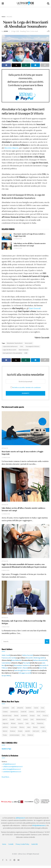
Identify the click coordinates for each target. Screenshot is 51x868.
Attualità (9, 17)
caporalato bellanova (10, 346)
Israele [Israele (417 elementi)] (12, 719)
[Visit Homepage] (25, 3)
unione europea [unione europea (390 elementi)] (15, 735)
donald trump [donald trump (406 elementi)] (7, 716)
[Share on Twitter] (16, 65)
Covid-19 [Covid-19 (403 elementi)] (24, 712)
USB (26, 353)
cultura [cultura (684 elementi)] (31, 712)
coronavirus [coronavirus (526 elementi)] (14, 712)
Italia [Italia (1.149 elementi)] (19, 719)
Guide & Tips (7, 749)
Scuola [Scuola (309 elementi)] (20, 731)
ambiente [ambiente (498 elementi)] (6, 708)
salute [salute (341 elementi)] (42, 727)
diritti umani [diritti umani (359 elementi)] (41, 712)
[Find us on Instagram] (10, 860)
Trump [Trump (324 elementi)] (5, 735)
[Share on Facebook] (6, 65)
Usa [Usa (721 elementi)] (24, 735)
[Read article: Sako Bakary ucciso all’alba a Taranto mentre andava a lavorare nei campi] (7, 246)
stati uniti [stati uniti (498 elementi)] (36, 731)
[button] (4, 802)
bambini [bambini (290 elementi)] (29, 708)
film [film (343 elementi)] (39, 716)
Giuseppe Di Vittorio (33, 346)
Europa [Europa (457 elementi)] (32, 716)
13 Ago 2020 (15, 31)
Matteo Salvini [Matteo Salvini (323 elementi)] (41, 719)
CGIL (22, 346)
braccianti (29, 343)
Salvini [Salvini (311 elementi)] (5, 731)
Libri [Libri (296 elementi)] (32, 719)
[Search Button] (48, 3)
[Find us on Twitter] (6, 860)
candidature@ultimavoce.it (12, 772)
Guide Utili (35, 844)
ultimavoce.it (20, 818)
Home (3, 17)
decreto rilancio (12, 148)
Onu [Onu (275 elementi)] (33, 723)
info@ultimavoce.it (9, 764)
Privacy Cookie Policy (22, 844)
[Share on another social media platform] (45, 65)
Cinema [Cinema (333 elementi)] (5, 712)
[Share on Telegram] (35, 65)
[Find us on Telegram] (14, 860)
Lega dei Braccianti (10, 350)
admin (6, 31)
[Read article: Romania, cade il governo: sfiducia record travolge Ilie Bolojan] (25, 598)
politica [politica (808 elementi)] (5, 727)
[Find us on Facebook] (3, 860)
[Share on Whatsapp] (26, 65)
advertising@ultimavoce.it (12, 769)
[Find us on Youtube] (18, 860)
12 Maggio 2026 (18, 239)
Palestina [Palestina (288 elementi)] (40, 723)
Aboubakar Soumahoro (15, 343)
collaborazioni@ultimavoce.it (13, 767)
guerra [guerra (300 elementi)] (5, 719)
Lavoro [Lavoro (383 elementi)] (26, 719)
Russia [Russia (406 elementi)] (35, 727)
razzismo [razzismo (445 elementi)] (14, 727)
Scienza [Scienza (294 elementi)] (13, 731)
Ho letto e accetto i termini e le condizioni (26, 387)
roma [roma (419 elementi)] (29, 727)
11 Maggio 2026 (18, 248)
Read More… (6, 777)
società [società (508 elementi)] (28, 731)
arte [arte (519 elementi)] (13, 708)
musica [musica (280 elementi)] (21, 723)
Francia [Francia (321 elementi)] (45, 716)
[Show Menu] (3, 3)
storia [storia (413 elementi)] (44, 731)
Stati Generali (35, 308)
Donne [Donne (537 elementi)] (16, 716)
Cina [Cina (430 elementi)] (42, 708)
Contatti (11, 844)
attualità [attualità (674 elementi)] (20, 708)
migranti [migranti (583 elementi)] (6, 723)
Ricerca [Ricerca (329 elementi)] (22, 727)
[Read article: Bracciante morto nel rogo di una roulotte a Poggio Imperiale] (7, 236)
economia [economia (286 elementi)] (24, 716)
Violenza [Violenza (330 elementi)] (30, 735)
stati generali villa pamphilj (12, 353)
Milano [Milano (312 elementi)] (13, 723)
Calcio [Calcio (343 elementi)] (36, 708)
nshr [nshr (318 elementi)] (27, 723)
